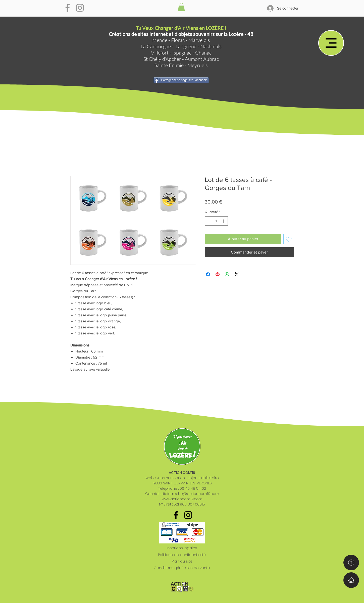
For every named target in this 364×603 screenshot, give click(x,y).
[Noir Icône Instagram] (188, 515)
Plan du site (182, 561)
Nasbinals (211, 46)
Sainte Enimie (169, 65)
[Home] (351, 580)
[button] (181, 7)
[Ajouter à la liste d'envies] (289, 239)
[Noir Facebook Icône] (176, 515)
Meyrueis (198, 65)
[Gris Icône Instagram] (80, 8)
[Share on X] (237, 274)
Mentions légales (182, 548)
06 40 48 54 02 (193, 488)
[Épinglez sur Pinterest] (218, 274)
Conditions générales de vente (182, 568)
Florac (178, 40)
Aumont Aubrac (202, 59)
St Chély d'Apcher (162, 59)
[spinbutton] (216, 221)
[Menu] (331, 43)
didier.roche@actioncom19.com (190, 494)
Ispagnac (182, 53)
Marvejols (199, 40)
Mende (160, 40)
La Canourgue (156, 46)
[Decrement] (209, 221)
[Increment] (224, 221)
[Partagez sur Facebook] (208, 274)
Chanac (203, 53)
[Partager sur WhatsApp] (227, 274)
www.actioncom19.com (182, 499)
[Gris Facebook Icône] (68, 8)
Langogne (186, 46)
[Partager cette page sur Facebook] (181, 80)
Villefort (160, 53)
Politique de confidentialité (182, 555)
